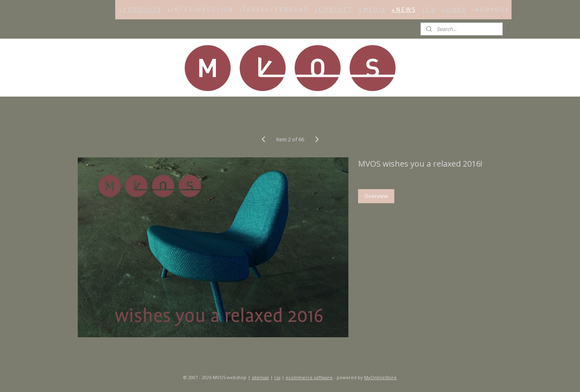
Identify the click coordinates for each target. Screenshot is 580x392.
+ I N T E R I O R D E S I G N (200, 10)
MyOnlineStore (380, 377)
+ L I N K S (453, 10)
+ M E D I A (372, 10)
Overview (376, 196)
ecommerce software (309, 377)
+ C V (428, 10)
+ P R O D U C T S (140, 10)
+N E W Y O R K (490, 10)
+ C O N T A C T (333, 10)
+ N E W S (403, 10)
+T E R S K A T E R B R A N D (273, 10)
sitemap (260, 377)
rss (277, 377)
